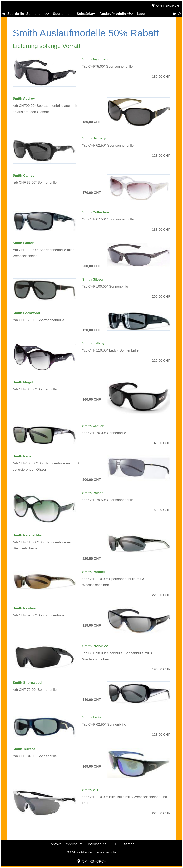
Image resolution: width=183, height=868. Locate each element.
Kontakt (55, 844)
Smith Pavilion (24, 608)
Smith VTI (90, 790)
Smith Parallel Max (28, 535)
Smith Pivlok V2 (95, 646)
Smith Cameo (24, 176)
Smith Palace (93, 493)
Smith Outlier (93, 426)
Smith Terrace (24, 749)
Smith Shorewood (27, 683)
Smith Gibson (93, 279)
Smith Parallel (93, 572)
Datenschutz (96, 844)
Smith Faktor (23, 243)
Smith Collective (95, 212)
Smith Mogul (23, 382)
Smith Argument (95, 59)
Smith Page (22, 456)
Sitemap (128, 844)
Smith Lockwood (26, 313)
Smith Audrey (24, 99)
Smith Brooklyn (95, 138)
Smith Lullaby (93, 343)
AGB (114, 844)
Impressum (74, 844)
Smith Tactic (92, 717)
